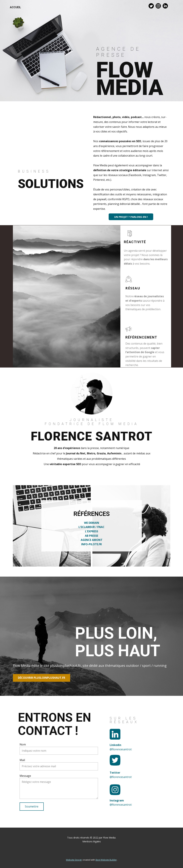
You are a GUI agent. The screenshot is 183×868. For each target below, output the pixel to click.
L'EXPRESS (92, 531)
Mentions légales (92, 841)
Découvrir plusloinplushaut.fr (42, 678)
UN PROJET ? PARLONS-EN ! (131, 217)
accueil (15, 7)
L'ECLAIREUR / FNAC (91, 527)
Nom (23, 744)
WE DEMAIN (92, 523)
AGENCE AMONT (92, 540)
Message (25, 776)
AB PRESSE (91, 536)
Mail (22, 760)
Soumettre (32, 806)
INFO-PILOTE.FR (91, 544)
